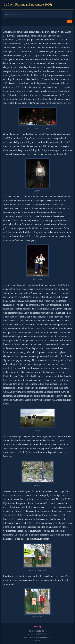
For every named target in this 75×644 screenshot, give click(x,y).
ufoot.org (37, 627)
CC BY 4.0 (37, 640)
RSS (69, 21)
